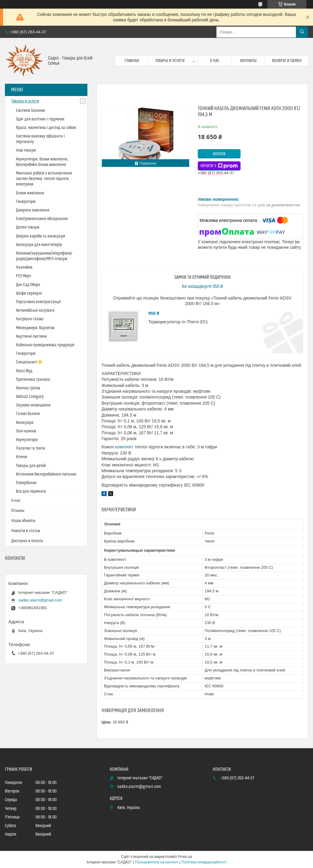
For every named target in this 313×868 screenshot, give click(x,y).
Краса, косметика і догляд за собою (46, 128)
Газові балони (28, 414)
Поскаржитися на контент (156, 862)
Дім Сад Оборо (28, 285)
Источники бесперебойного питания (46, 474)
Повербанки (26, 483)
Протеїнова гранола (33, 380)
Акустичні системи (31, 337)
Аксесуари (25, 423)
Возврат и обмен (287, 61)
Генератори (26, 202)
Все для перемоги (31, 491)
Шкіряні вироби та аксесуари (41, 236)
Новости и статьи (26, 531)
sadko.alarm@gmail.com (40, 600)
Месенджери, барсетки (35, 328)
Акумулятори (27, 440)
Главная (132, 61)
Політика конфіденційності (204, 862)
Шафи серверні (29, 293)
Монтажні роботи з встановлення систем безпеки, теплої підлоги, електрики (44, 179)
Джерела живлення (33, 210)
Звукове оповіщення (33, 405)
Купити (219, 154)
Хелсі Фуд (24, 371)
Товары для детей (31, 466)
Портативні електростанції (38, 302)
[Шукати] (302, 32)
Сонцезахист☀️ (29, 362)
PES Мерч (24, 276)
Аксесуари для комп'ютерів (39, 245)
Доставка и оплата (27, 541)
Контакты (248, 61)
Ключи (21, 457)
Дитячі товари (28, 227)
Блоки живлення (30, 193)
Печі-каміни (26, 431)
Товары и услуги (170, 61)
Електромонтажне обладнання (42, 219)
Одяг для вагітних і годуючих (40, 119)
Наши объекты (23, 521)
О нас (215, 61)
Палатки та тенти (30, 448)
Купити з (219, 166)
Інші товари (26, 150)
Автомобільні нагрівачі (35, 311)
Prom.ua (185, 857)
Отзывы (18, 511)
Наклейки (24, 267)
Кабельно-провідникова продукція (45, 345)
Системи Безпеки (30, 111)
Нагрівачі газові (30, 319)
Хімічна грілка (28, 388)
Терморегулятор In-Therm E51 (178, 322)
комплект (124, 447)
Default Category (30, 397)
